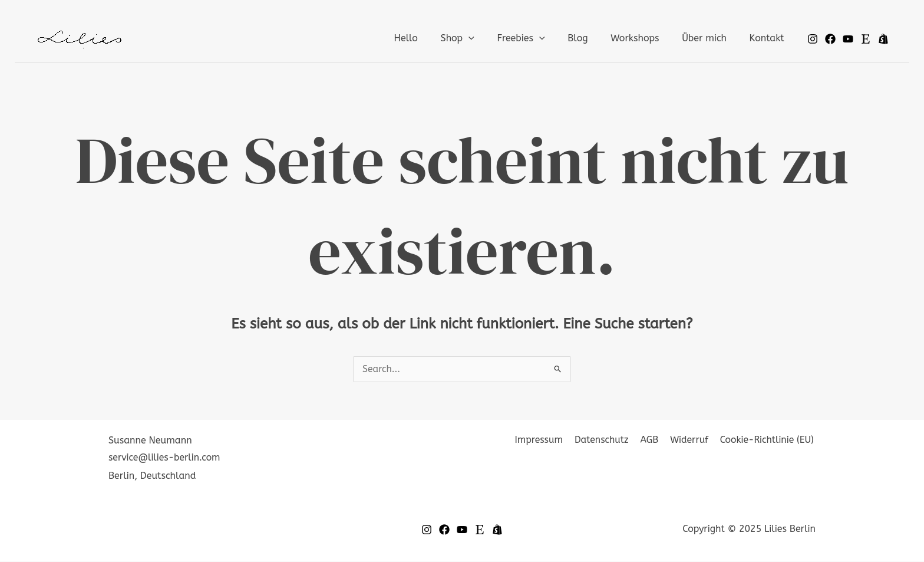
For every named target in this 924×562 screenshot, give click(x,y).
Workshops (645, 38)
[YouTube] (462, 530)
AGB (654, 441)
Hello (431, 38)
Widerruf (692, 441)
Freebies (538, 38)
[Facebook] (830, 39)
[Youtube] (848, 39)
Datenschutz (608, 441)
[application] (490, 38)
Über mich (710, 38)
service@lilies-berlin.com (165, 458)
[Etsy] (866, 39)
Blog (592, 38)
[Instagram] (813, 39)
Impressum (547, 441)
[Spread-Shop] (497, 530)
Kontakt (769, 38)
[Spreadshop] (883, 39)
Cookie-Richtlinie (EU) (768, 441)
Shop (479, 38)
